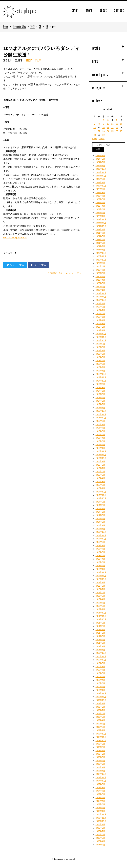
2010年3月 (100, 683)
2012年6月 (100, 593)
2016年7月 (100, 428)
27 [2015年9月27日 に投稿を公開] (121, 131)
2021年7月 (100, 233)
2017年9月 (100, 384)
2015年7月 (100, 468)
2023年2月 (100, 179)
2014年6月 (100, 512)
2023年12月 (101, 169)
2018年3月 (100, 364)
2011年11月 (101, 616)
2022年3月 (100, 209)
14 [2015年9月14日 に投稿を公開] (95, 128)
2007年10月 (101, 781)
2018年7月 (100, 350)
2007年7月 (100, 791)
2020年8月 (100, 266)
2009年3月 (100, 724)
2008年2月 (100, 767)
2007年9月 (100, 784)
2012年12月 (101, 572)
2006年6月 (100, 835)
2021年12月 (101, 219)
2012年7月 (100, 589)
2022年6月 (100, 199)
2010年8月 (100, 667)
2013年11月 (101, 535)
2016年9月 (100, 421)
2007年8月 (100, 788)
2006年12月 (101, 814)
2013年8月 (100, 546)
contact (119, 11)
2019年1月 (100, 330)
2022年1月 (100, 216)
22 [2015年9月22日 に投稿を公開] (99, 131)
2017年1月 (100, 408)
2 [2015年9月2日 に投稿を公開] (104, 120)
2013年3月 (100, 562)
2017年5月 (100, 394)
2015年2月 (100, 485)
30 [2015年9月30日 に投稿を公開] (103, 135)
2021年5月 (100, 236)
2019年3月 (100, 324)
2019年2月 (100, 327)
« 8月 (95, 139)
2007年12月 (101, 774)
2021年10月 (101, 226)
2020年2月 (100, 287)
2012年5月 (100, 596)
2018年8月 (100, 347)
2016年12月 (101, 411)
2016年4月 (100, 438)
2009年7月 (100, 710)
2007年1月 (100, 811)
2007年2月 (100, 808)
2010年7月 (100, 670)
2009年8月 (100, 707)
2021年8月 (100, 229)
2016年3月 (100, 441)
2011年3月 (100, 643)
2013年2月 (100, 566)
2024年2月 (100, 162)
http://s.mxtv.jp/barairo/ (15, 238)
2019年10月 (101, 300)
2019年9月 (100, 304)
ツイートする (15, 265)
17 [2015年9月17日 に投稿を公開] (108, 128)
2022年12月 (101, 186)
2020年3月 (100, 283)
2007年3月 (100, 804)
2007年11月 (101, 777)
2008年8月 (100, 747)
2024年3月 (100, 159)
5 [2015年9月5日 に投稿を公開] (117, 120)
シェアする (39, 265)
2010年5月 (100, 677)
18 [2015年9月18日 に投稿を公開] (112, 128)
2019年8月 (100, 307)
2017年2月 (100, 404)
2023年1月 (100, 183)
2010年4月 (100, 680)
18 (47, 27)
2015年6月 (100, 472)
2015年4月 (100, 478)
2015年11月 (101, 455)
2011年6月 (100, 633)
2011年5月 (100, 636)
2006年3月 (100, 845)
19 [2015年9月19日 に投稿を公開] (117, 128)
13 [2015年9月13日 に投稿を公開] (121, 124)
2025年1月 (100, 156)
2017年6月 (100, 391)
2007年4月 (100, 801)
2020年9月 (100, 263)
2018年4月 (100, 361)
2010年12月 (101, 653)
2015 (32, 27)
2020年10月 (101, 260)
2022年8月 (100, 193)
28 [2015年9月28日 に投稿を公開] (95, 135)
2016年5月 (100, 435)
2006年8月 (100, 828)
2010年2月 (100, 687)
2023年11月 (101, 172)
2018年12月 (101, 334)
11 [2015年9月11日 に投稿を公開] (112, 124)
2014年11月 (101, 495)
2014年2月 (100, 525)
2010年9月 (100, 663)
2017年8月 (100, 388)
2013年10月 (101, 539)
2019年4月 (100, 320)
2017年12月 (101, 374)
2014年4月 (100, 519)
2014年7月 (100, 509)
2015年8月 (100, 465)
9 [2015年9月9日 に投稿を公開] (104, 124)
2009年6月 (100, 714)
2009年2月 (100, 727)
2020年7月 (100, 270)
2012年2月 (100, 606)
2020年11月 (101, 256)
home (6, 27)
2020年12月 (101, 253)
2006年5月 (100, 838)
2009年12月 (101, 693)
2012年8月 (100, 586)
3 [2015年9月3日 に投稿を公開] (108, 120)
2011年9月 (100, 623)
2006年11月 (101, 818)
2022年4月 (100, 206)
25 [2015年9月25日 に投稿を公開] (112, 131)
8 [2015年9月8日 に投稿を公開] (99, 124)
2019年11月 (101, 297)
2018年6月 (100, 354)
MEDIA (29, 61)
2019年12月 (101, 293)
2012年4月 (100, 599)
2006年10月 (101, 821)
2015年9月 (100, 461)
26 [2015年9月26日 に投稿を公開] (117, 131)
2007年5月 (100, 798)
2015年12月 (101, 451)
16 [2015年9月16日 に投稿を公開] (103, 128)
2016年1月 (100, 448)
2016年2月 (100, 445)
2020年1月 (100, 290)
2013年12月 (101, 532)
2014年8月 (100, 505)
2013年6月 (100, 552)
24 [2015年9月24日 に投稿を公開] (108, 131)
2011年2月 (100, 646)
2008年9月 (100, 744)
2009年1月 (100, 730)
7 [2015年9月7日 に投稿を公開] (95, 124)
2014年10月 (101, 498)
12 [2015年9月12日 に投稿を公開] (117, 124)
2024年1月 (100, 166)
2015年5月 (100, 475)
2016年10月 (101, 418)
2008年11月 (101, 737)
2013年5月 (100, 556)
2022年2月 (100, 213)
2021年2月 (100, 246)
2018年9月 (100, 344)
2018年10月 (101, 340)
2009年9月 (100, 703)
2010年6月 (100, 673)
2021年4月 (100, 240)
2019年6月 (100, 314)
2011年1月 (100, 650)
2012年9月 (100, 582)
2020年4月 (100, 280)
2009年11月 (101, 697)
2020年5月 (100, 277)
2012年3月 (100, 603)
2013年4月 (100, 559)
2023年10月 (101, 176)
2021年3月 (100, 243)
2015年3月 (100, 482)
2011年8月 (100, 626)
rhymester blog (19, 27)
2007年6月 (100, 794)
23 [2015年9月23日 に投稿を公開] (103, 131)
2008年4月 (100, 761)
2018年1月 (100, 371)
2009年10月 (101, 700)
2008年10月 (101, 741)
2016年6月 (100, 431)
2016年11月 (101, 414)
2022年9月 (100, 189)
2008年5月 (100, 757)
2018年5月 (100, 357)
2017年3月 (100, 401)
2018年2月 (100, 367)
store (89, 11)
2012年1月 (100, 609)
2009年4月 (100, 720)
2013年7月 (100, 549)
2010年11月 (101, 656)
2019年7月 (100, 310)
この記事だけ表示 (55, 273)
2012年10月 (101, 579)
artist (75, 11)
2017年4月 (100, 398)
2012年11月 (101, 576)
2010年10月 (101, 660)
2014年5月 (100, 515)
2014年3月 (100, 522)
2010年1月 (100, 690)
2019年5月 (100, 317)
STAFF (38, 61)
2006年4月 (100, 841)
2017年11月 (101, 377)
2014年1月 (100, 529)
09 (40, 27)
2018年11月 (101, 337)
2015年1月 (100, 488)
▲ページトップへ (73, 273)
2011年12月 (101, 613)
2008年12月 (101, 734)
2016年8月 (100, 425)
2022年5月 (100, 203)
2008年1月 (100, 771)
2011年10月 (101, 619)
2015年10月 (101, 458)
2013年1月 (100, 569)
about (103, 11)
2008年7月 (100, 751)
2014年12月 (101, 492)
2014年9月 (100, 502)
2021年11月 (101, 223)
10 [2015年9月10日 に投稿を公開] (108, 124)
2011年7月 (100, 630)
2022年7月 (100, 196)
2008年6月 (100, 754)
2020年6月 (100, 273)
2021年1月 (100, 250)
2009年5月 (100, 717)
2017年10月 (101, 381)
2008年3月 (100, 764)
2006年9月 (100, 824)
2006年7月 (100, 831)
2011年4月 (100, 640)
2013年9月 (100, 542)
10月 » (101, 139)
